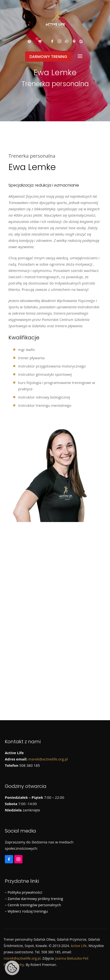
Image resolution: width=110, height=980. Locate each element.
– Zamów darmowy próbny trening (34, 898)
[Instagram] (19, 857)
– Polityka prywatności (23, 892)
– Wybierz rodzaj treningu (26, 911)
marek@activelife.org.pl (48, 759)
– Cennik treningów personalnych (33, 905)
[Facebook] (10, 857)
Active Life (79, 946)
